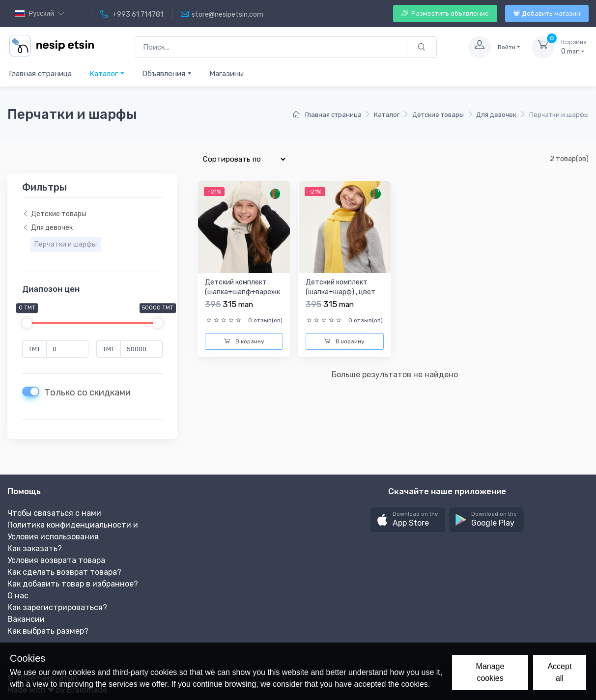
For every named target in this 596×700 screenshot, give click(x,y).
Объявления (167, 73)
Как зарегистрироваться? (57, 607)
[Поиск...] (271, 47)
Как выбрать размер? (48, 631)
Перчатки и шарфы (66, 244)
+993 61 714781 (132, 14)
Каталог (107, 73)
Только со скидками (87, 392)
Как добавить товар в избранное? (73, 584)
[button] (408, 520)
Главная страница (40, 74)
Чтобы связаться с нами (54, 513)
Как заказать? (35, 548)
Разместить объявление (445, 14)
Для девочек (496, 115)
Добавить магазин (547, 14)
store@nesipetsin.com (222, 14)
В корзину (244, 341)
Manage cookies (490, 672)
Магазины (227, 74)
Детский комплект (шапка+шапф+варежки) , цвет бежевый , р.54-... (242, 297)
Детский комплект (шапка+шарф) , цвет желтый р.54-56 (341, 292)
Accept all (559, 672)
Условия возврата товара (56, 560)
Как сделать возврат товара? (64, 572)
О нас (18, 596)
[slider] (27, 323)
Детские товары (438, 115)
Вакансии (26, 619)
